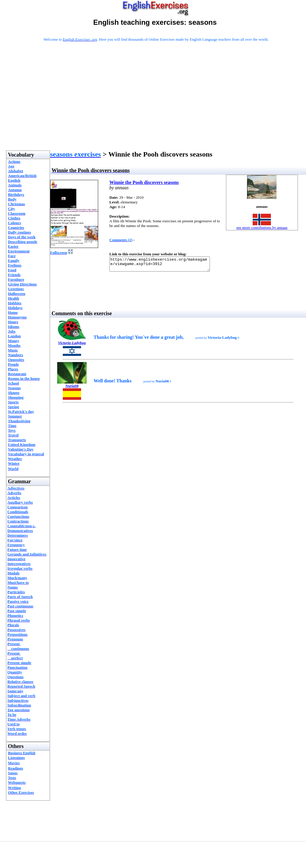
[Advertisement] (156, 104)
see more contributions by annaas (262, 227)
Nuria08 (72, 388)
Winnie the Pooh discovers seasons (144, 182)
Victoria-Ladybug (72, 345)
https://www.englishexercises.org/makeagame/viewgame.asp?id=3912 (166, 265)
